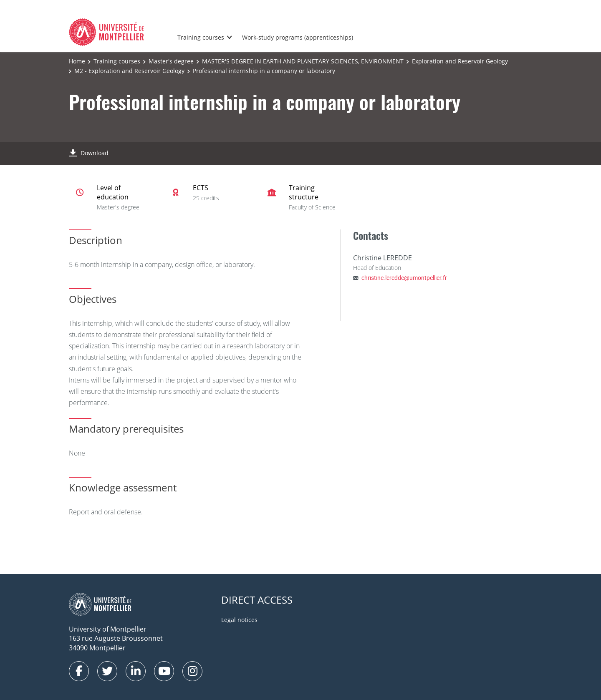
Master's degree (171, 61)
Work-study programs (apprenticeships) (298, 37)
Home (77, 61)
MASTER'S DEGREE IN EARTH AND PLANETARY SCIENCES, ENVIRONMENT (303, 61)
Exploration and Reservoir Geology (460, 61)
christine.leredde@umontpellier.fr (404, 278)
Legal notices (239, 620)
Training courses (201, 37)
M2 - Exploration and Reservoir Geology (129, 71)
